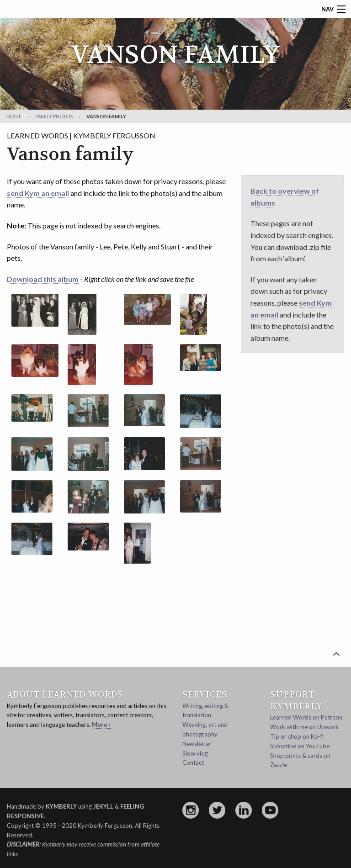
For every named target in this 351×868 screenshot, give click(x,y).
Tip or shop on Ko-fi (297, 736)
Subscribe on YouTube (300, 746)
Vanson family (106, 116)
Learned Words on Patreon (306, 717)
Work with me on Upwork (304, 727)
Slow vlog (195, 753)
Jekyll (103, 806)
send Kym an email (38, 193)
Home (14, 116)
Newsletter (197, 744)
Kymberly (61, 806)
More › (101, 725)
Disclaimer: (24, 844)
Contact (193, 762)
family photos (54, 116)
